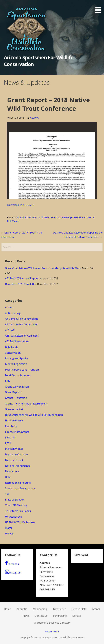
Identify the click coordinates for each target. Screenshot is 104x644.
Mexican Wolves (14, 449)
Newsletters (12, 471)
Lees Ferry (11, 426)
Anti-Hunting (13, 313)
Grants (96, 609)
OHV (8, 477)
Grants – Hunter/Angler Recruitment (26, 404)
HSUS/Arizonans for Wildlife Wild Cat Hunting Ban (34, 415)
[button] (99, 7)
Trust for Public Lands (18, 511)
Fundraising (60, 616)
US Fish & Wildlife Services (20, 522)
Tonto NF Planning (16, 505)
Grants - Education (41, 217)
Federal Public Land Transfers (22, 370)
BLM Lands (12, 347)
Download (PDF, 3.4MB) (21, 205)
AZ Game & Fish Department (21, 324)
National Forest (14, 460)
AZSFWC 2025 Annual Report (22, 278)
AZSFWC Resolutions (17, 341)
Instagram (13, 572)
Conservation (13, 353)
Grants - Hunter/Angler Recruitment (68, 217)
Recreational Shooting (18, 483)
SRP (7, 494)
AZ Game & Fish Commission (21, 319)
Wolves (9, 534)
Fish (7, 381)
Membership (40, 609)
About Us (22, 609)
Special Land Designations (20, 488)
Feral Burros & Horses (18, 375)
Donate (77, 616)
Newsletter (59, 609)
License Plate (79, 609)
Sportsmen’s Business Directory (52, 623)
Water (9, 528)
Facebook (12, 563)
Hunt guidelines (14, 420)
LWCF (8, 443)
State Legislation (15, 500)
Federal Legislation (16, 364)
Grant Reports (24, 217)
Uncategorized (14, 517)
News (26, 616)
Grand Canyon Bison (17, 387)
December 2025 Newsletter (21, 284)
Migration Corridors (17, 454)
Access (9, 307)
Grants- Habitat (14, 409)
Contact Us (41, 616)
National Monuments (17, 466)
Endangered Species (17, 358)
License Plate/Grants (17, 432)
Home (7, 609)
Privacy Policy (52, 631)
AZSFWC (34, 118)
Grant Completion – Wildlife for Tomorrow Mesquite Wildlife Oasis (43, 268)
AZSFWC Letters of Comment (22, 336)
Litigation (11, 438)
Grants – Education (16, 398)
